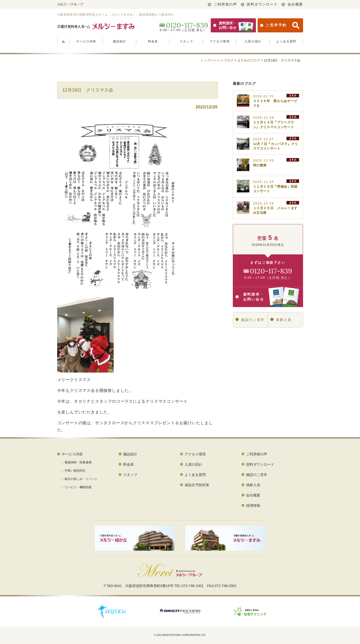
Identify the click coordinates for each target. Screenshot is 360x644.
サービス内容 (86, 41)
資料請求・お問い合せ (233, 25)
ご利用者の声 (222, 4)
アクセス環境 (220, 41)
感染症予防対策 (197, 485)
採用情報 (253, 506)
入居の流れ (253, 41)
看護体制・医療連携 (78, 462)
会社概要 (292, 4)
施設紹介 (120, 41)
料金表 (153, 41)
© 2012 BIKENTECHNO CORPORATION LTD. (180, 635)
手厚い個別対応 (75, 471)
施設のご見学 (250, 320)
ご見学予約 (280, 25)
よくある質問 (286, 41)
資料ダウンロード (259, 4)
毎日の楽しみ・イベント (81, 479)
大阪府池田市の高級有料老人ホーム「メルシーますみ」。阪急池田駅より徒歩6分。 (117, 15)
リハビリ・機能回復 (78, 487)
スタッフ (186, 41)
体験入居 (281, 320)
